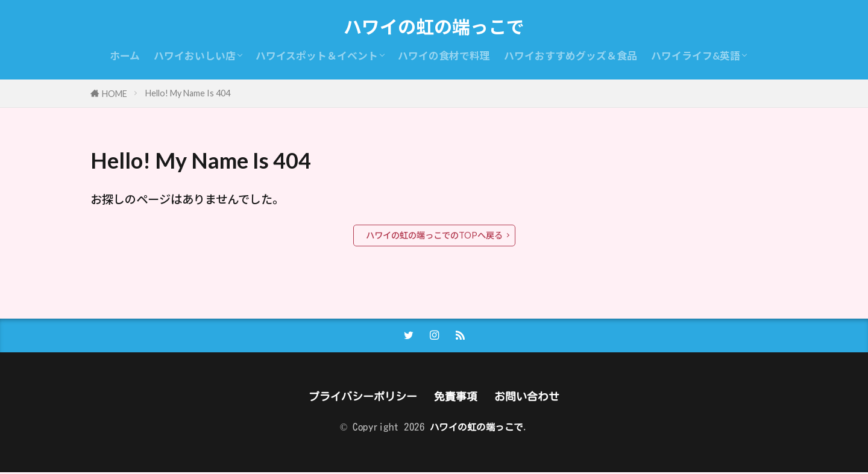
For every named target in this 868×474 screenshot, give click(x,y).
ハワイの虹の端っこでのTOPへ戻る (434, 235)
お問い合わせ (531, 398)
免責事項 (457, 398)
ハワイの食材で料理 (444, 56)
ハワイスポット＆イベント (317, 56)
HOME (115, 94)
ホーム (125, 56)
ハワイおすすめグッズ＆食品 (571, 56)
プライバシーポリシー (360, 398)
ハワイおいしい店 (195, 56)
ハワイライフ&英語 (696, 56)
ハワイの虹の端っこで (434, 27)
